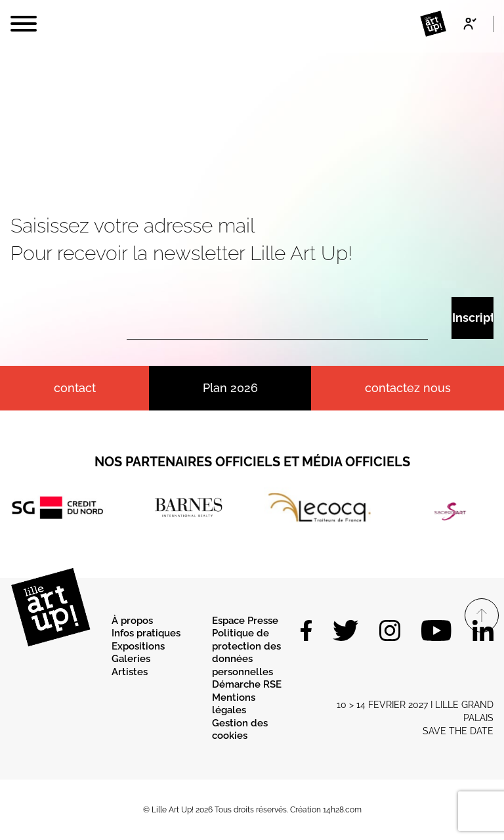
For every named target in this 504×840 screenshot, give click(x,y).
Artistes (130, 672)
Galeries (131, 659)
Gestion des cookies (240, 730)
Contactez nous (408, 388)
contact (75, 388)
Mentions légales (234, 704)
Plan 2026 (230, 388)
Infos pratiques (146, 633)
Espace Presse (245, 621)
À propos (132, 621)
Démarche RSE (247, 684)
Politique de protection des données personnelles (246, 652)
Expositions (138, 646)
